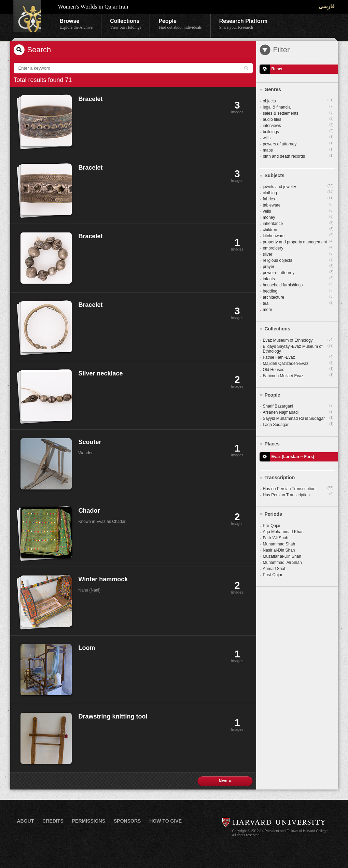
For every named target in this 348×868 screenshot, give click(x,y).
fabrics (298, 199)
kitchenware (298, 236)
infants (298, 279)
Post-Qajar (273, 575)
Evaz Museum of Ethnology (298, 340)
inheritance (298, 223)
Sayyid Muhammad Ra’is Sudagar (298, 418)
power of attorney (298, 272)
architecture (298, 297)
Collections (126, 24)
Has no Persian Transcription (298, 488)
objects (298, 101)
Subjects (275, 175)
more (268, 310)
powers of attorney (298, 144)
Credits (53, 821)
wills (298, 138)
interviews (298, 125)
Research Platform (243, 24)
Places (272, 444)
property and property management (298, 242)
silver (298, 254)
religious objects (298, 260)
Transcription (280, 478)
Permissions (89, 821)
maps (298, 150)
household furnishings (298, 285)
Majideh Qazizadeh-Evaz (298, 363)
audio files (298, 119)
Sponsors (127, 821)
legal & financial (298, 107)
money (298, 217)
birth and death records (298, 156)
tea (298, 303)
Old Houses (298, 369)
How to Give (165, 821)
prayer (298, 266)
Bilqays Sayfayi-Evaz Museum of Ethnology (298, 348)
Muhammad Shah (279, 544)
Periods (273, 514)
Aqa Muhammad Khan (283, 532)
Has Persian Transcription (298, 495)
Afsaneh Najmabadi (298, 412)
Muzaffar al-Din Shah (282, 556)
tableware (298, 205)
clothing (298, 193)
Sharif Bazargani (298, 406)
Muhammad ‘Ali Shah (282, 563)
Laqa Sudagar (298, 424)
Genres (273, 89)
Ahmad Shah (275, 569)
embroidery (298, 248)
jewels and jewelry (298, 186)
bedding (298, 291)
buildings (298, 131)
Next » (225, 781)
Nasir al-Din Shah (279, 550)
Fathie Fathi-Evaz (298, 357)
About (26, 821)
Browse (76, 24)
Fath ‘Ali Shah (276, 538)
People (180, 24)
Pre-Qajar (272, 526)
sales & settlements (298, 113)
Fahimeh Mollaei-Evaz (298, 375)
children (298, 229)
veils (298, 211)
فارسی (327, 6)
